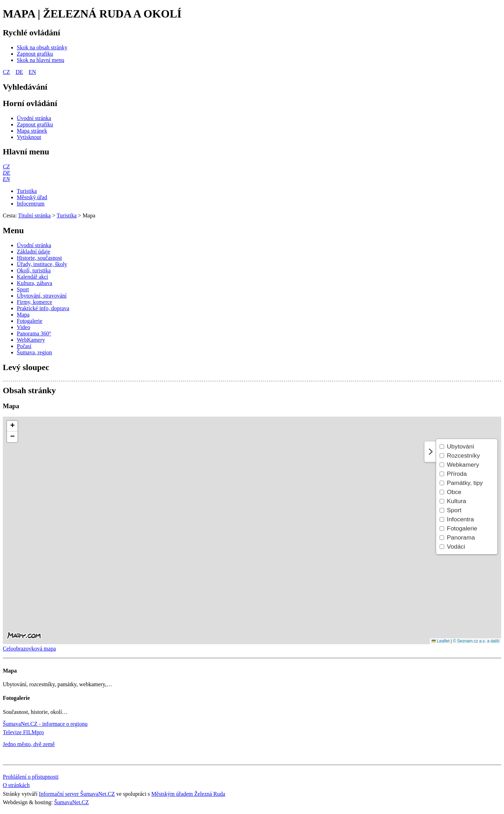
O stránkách (16, 785)
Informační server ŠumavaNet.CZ (77, 794)
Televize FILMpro (23, 732)
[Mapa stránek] (32, 131)
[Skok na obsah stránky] (42, 47)
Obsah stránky (29, 390)
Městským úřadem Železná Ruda (188, 794)
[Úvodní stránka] (34, 118)
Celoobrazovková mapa (29, 649)
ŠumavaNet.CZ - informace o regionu (45, 724)
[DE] (6, 173)
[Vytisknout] (29, 137)
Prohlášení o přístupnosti (31, 777)
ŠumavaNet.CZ (72, 802)
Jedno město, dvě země (29, 744)
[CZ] (6, 166)
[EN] (6, 179)
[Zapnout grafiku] (35, 54)
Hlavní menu (26, 152)
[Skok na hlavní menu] (41, 60)
